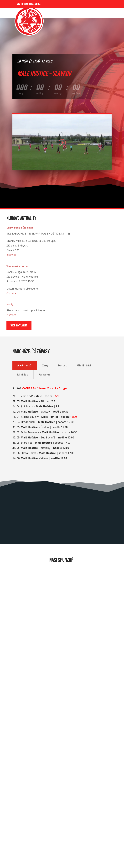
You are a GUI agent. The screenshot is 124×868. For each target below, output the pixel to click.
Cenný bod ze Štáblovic (20, 228)
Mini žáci (23, 375)
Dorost (62, 365)
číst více (11, 255)
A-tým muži (25, 365)
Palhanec (44, 375)
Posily (10, 304)
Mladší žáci (84, 365)
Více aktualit (19, 325)
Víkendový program (18, 266)
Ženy (45, 365)
